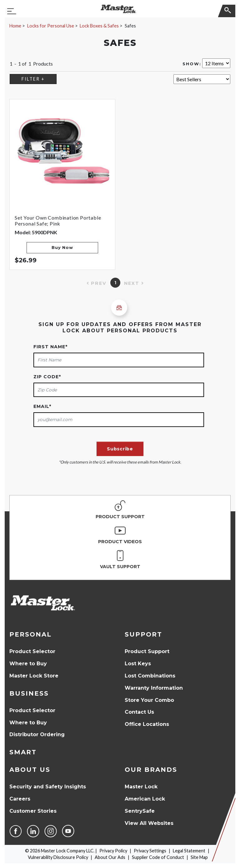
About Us (30, 770)
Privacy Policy (113, 851)
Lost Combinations (150, 676)
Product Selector (32, 651)
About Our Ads (110, 857)
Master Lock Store (34, 676)
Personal (30, 634)
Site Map (199, 857)
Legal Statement (189, 851)
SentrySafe (140, 811)
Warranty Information (154, 688)
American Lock (145, 799)
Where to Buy (28, 664)
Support (143, 634)
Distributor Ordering (37, 734)
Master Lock (141, 787)
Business (29, 693)
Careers (20, 799)
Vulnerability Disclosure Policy (58, 857)
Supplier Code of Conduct (158, 857)
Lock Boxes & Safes (99, 26)
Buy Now (62, 248)
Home (15, 26)
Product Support (147, 651)
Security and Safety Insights (48, 787)
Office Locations (147, 724)
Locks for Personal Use (51, 26)
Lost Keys (138, 664)
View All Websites (149, 823)
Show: (192, 64)
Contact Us (139, 712)
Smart (23, 752)
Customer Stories (33, 811)
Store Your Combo (149, 700)
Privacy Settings (150, 851)
